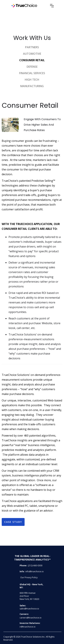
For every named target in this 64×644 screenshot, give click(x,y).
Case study (13, 522)
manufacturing (32, 86)
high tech (32, 80)
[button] (52, 6)
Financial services (32, 73)
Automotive (32, 54)
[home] (30, 6)
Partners (32, 47)
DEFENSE (32, 67)
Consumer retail (32, 60)
